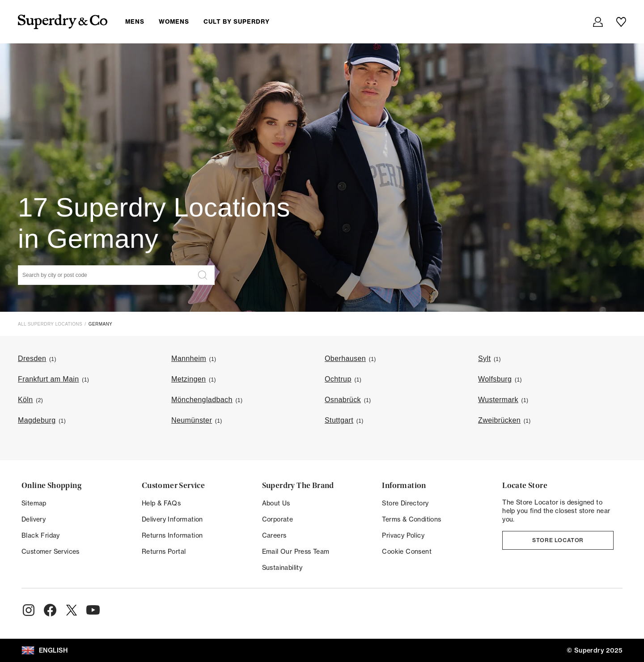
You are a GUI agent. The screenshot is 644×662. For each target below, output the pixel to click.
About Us (276, 503)
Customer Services (51, 552)
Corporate (278, 519)
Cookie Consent (407, 552)
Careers (274, 535)
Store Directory (405, 503)
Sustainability (282, 568)
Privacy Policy (403, 535)
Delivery (34, 519)
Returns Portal (164, 552)
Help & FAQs (161, 503)
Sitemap (34, 503)
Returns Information (172, 535)
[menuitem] (205, 21)
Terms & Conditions (411, 519)
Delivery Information (172, 519)
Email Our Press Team (296, 552)
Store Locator (558, 540)
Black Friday (41, 535)
